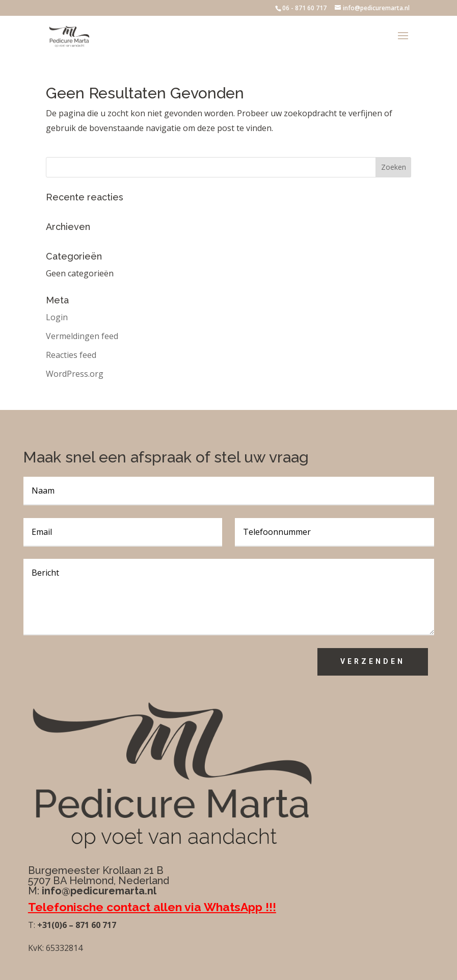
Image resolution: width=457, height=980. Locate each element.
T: (32, 925)
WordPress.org (75, 374)
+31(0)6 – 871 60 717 (76, 925)
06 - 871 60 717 (304, 8)
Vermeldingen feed (82, 336)
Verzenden (373, 661)
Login (57, 317)
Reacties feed (71, 355)
